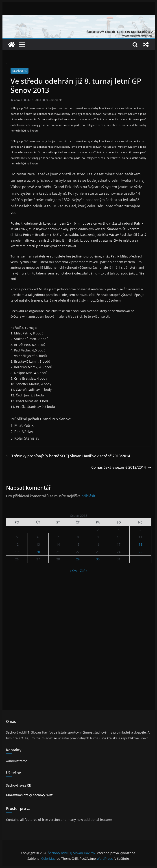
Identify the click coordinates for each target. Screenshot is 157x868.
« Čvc (74, 571)
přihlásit (88, 496)
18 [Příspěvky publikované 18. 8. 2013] (140, 544)
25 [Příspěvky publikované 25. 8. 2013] (140, 552)
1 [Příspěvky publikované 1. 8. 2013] (78, 530)
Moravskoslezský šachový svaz (29, 795)
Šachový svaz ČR (19, 785)
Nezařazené (20, 71)
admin (18, 100)
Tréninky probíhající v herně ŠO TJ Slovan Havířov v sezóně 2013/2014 (68, 456)
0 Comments (53, 100)
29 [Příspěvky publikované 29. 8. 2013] (78, 559)
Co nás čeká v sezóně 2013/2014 (121, 467)
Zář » (84, 571)
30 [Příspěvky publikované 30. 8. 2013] (98, 559)
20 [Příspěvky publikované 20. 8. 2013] (38, 552)
